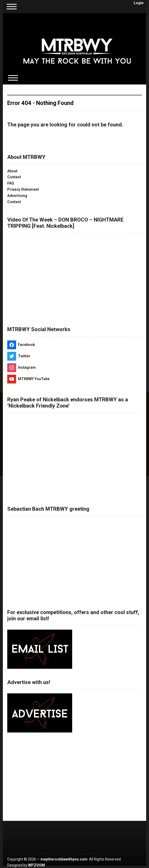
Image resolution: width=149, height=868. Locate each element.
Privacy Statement (23, 189)
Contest (14, 202)
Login (139, 3)
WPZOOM (36, 865)
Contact (14, 177)
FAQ (11, 183)
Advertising (17, 196)
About (12, 171)
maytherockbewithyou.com (64, 859)
